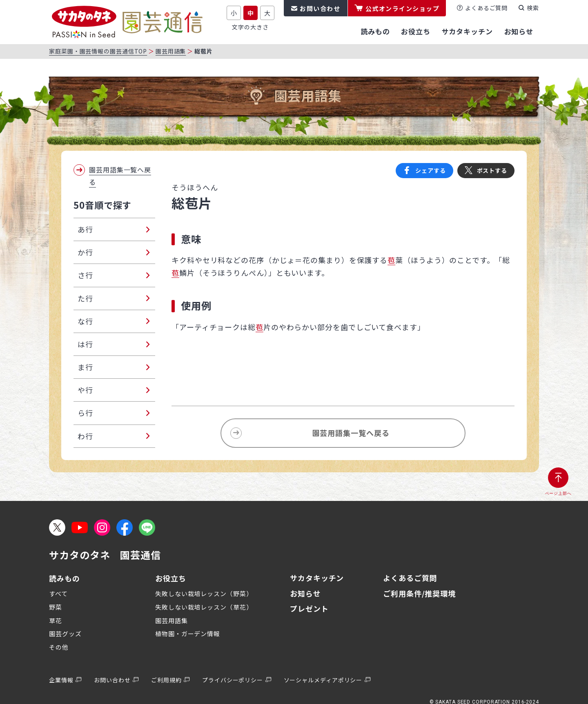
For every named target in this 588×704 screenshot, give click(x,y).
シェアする (431, 170)
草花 (56, 620)
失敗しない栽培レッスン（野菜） (204, 593)
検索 (533, 8)
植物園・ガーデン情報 (188, 634)
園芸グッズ (65, 634)
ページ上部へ (558, 493)
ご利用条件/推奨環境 (419, 593)
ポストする (492, 170)
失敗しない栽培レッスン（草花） (204, 607)
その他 (59, 647)
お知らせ (305, 593)
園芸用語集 (171, 51)
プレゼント (309, 608)
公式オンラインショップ (403, 8)
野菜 (56, 607)
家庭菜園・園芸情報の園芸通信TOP (98, 51)
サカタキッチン (317, 578)
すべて (58, 593)
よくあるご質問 (486, 8)
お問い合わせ (320, 8)
